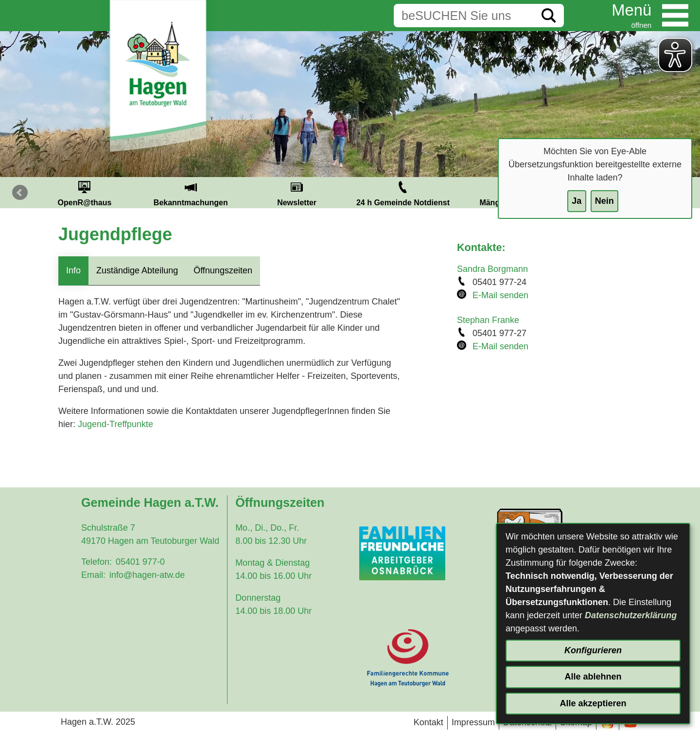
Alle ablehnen (593, 677)
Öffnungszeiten (223, 270)
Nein (604, 201)
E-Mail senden (500, 295)
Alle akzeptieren (593, 703)
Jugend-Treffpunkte (115, 424)
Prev (20, 193)
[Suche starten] (549, 16)
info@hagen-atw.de (147, 575)
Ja (577, 201)
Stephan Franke (488, 320)
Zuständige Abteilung (137, 270)
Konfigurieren (593, 650)
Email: (93, 575)
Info (73, 270)
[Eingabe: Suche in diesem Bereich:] (464, 16)
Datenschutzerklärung (631, 615)
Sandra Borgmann (492, 269)
